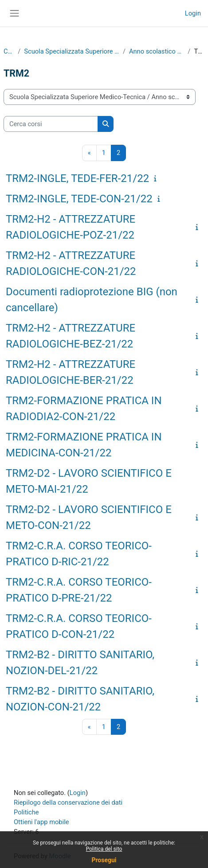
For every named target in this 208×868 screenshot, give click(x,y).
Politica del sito (104, 849)
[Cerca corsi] (51, 124)
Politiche (26, 812)
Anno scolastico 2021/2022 (157, 51)
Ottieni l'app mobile (41, 822)
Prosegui (104, 860)
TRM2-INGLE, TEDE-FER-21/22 (77, 178)
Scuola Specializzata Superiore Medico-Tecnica (72, 51)
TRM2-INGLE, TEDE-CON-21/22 (79, 199)
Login (193, 13)
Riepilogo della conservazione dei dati (68, 802)
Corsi (9, 51)
